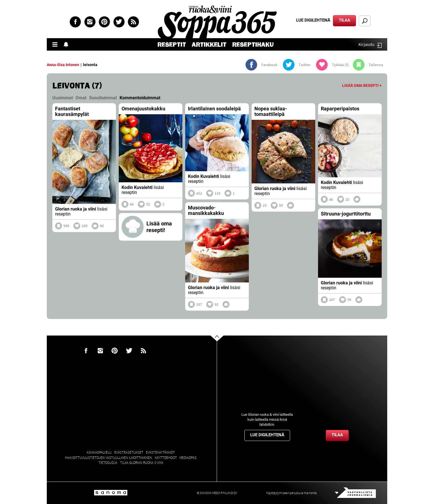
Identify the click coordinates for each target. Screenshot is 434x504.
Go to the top (222, 347)
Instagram (90, 22)
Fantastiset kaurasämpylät (72, 111)
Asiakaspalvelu (99, 452)
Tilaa (344, 20)
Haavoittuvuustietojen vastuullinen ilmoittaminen (108, 458)
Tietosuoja (108, 463)
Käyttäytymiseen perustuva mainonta (291, 493)
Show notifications (68, 44)
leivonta (90, 65)
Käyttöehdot (166, 458)
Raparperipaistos (340, 109)
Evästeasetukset (129, 452)
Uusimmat (63, 98)
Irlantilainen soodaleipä (214, 109)
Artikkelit (209, 45)
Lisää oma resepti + (362, 85)
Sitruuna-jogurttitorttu (346, 214)
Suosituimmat (103, 98)
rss (133, 22)
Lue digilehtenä (313, 20)
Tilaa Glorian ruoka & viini (142, 463)
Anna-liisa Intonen (63, 65)
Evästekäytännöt (160, 452)
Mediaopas (188, 458)
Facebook (75, 22)
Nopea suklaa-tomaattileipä (271, 111)
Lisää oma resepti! (159, 227)
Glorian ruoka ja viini (76, 209)
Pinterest (104, 22)
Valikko (56, 44)
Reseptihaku (253, 45)
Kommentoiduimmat (140, 98)
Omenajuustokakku (143, 109)
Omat (81, 98)
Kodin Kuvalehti (137, 187)
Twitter (119, 22)
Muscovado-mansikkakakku (206, 210)
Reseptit (172, 45)
